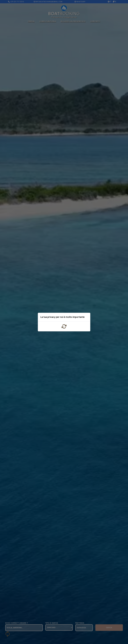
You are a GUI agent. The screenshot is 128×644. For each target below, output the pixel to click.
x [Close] (87, 318)
